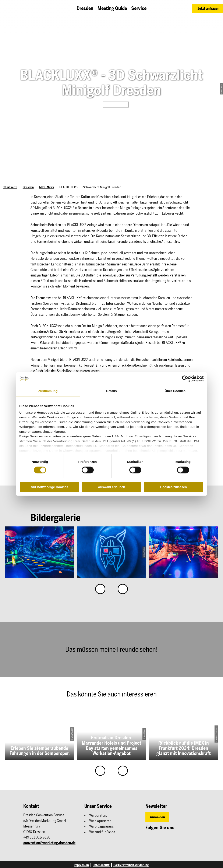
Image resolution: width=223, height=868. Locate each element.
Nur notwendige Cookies (50, 487)
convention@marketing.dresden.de (49, 843)
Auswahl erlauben (111, 487)
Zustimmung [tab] (48, 391)
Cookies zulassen (174, 487)
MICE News (47, 187)
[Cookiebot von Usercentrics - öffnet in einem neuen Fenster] (185, 379)
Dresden (28, 187)
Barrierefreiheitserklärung (131, 865)
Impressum (81, 865)
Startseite (10, 187)
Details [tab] (111, 391)
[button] (208, 9)
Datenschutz (101, 865)
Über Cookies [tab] (175, 391)
